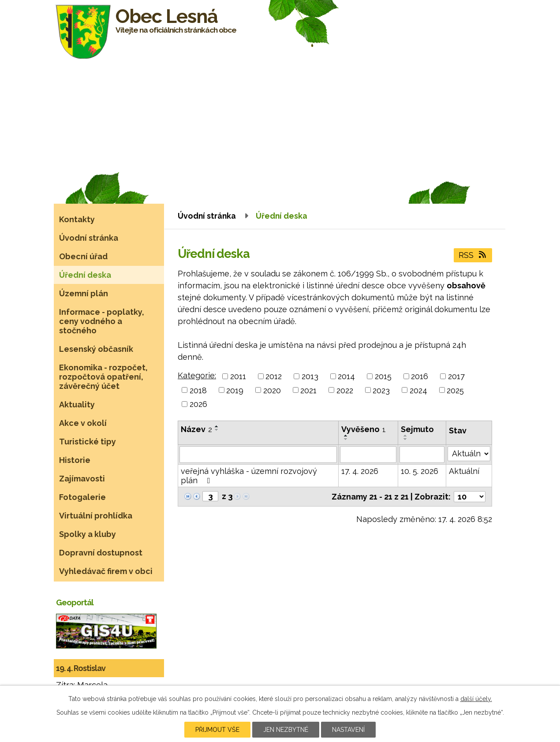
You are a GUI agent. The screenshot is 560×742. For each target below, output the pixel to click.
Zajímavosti (82, 479)
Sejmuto (417, 429)
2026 (198, 404)
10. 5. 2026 (420, 471)
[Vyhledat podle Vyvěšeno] (368, 455)
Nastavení (348, 730)
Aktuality (77, 405)
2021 (308, 390)
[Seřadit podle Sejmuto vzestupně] (406, 436)
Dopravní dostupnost (101, 553)
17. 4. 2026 (360, 471)
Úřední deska (85, 275)
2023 (381, 390)
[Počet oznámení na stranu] (470, 497)
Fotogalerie (82, 497)
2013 (310, 376)
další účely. (476, 699)
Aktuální (464, 471)
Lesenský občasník (96, 349)
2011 (238, 376)
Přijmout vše (217, 730)
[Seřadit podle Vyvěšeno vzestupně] (346, 436)
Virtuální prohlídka (96, 516)
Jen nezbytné (286, 730)
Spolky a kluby (88, 534)
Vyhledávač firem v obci (106, 571)
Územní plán (84, 293)
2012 (274, 376)
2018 (198, 390)
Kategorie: (197, 375)
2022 (345, 390)
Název (196, 429)
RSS (473, 255)
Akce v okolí (83, 423)
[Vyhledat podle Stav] (469, 454)
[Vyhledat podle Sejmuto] (422, 455)
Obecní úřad (83, 256)
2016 (420, 376)
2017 (456, 376)
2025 (455, 390)
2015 (383, 376)
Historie (75, 460)
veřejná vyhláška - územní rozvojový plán (249, 476)
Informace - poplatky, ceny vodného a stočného (102, 321)
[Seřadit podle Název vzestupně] (217, 426)
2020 (272, 390)
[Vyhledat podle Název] (258, 455)
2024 (418, 390)
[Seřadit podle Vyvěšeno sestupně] (346, 439)
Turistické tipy (88, 442)
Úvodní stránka (207, 216)
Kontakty (77, 219)
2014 (346, 376)
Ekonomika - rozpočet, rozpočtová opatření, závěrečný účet (103, 377)
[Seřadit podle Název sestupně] (217, 430)
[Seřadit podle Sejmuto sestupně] (406, 439)
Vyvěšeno (364, 429)
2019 (235, 390)
